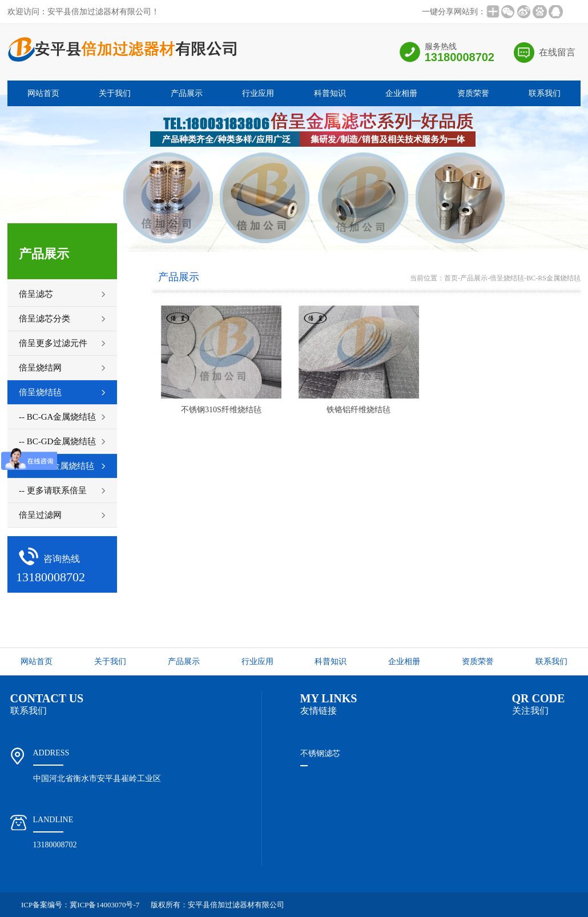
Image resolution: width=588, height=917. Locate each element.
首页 (451, 278)
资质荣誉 (473, 93)
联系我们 (545, 93)
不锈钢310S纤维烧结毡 (221, 410)
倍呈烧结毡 (507, 278)
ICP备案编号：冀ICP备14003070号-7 (80, 905)
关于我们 (115, 93)
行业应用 (258, 93)
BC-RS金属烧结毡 (553, 278)
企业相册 (401, 93)
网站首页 (43, 93)
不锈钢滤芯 (320, 753)
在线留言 (557, 52)
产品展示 (187, 93)
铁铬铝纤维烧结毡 (359, 410)
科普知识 (330, 93)
